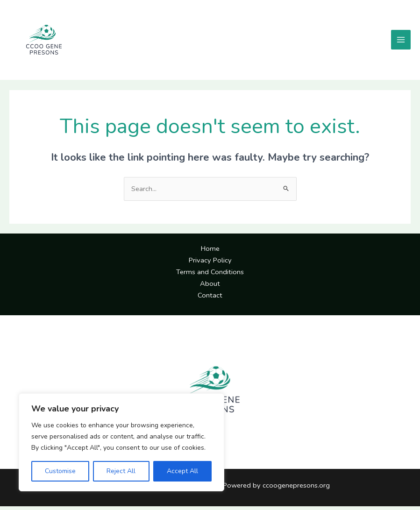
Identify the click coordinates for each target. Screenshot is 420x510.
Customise (60, 471)
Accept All (182, 471)
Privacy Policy (210, 264)
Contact (210, 299)
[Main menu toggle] (401, 42)
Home (210, 253)
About (210, 287)
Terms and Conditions (210, 276)
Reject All (121, 471)
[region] (121, 442)
